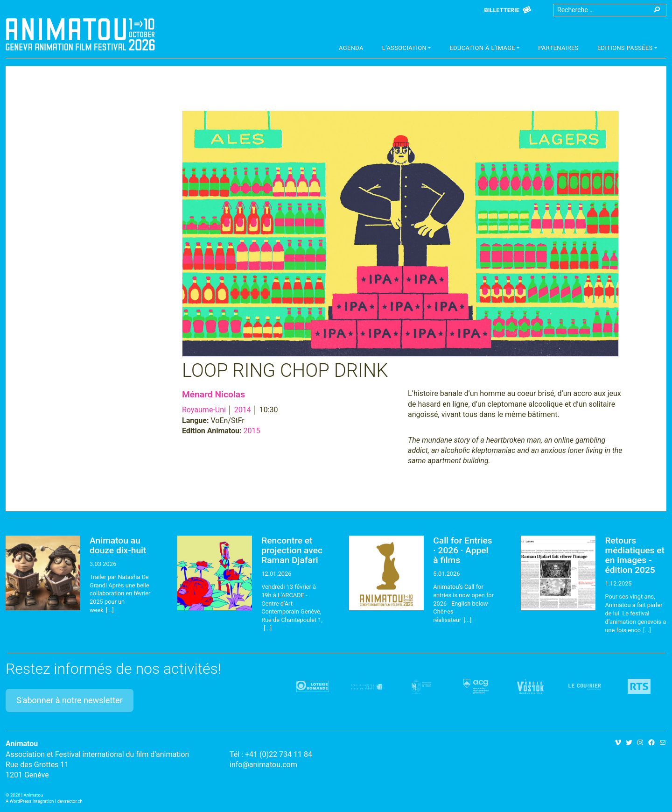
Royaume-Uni (204, 410)
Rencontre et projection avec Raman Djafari (292, 550)
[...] (110, 610)
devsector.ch (70, 801)
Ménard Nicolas (213, 394)
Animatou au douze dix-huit (118, 545)
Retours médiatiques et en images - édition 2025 (634, 555)
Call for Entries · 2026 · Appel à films (462, 550)
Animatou (80, 34)
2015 (252, 431)
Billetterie (502, 10)
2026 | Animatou (27, 795)
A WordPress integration (30, 801)
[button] (407, 49)
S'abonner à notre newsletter (70, 700)
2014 (243, 410)
